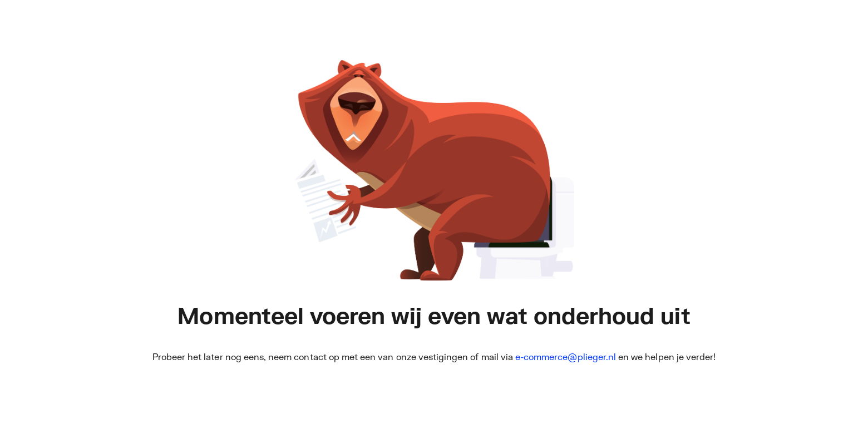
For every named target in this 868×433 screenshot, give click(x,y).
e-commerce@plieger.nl (566, 356)
